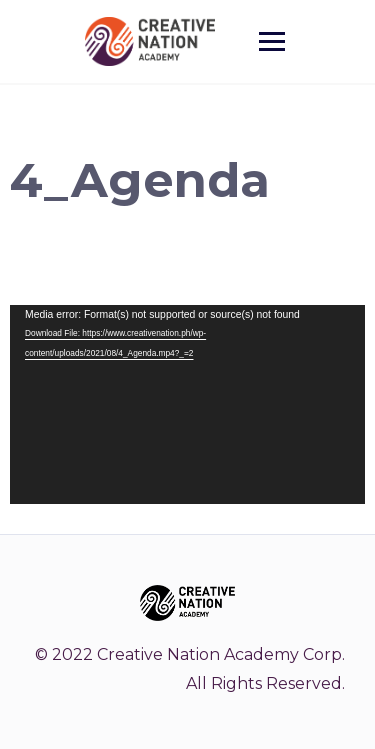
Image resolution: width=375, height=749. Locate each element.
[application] (187, 405)
